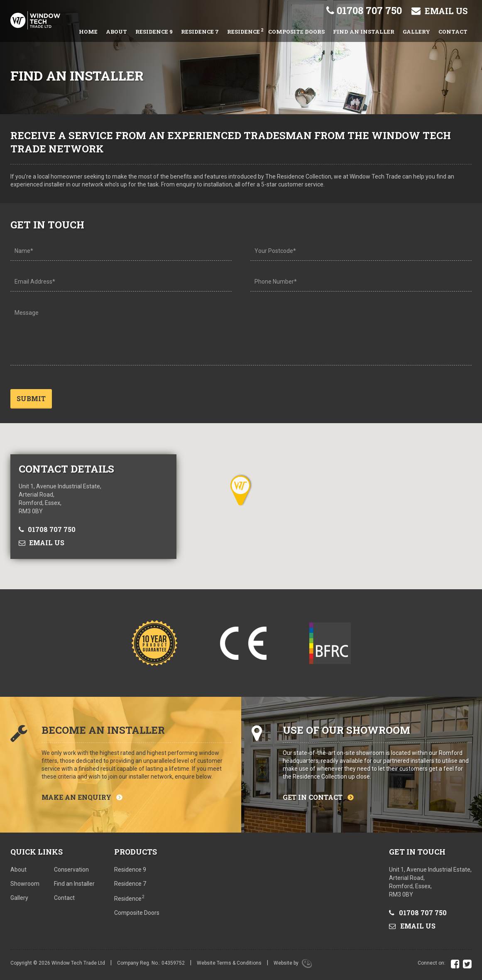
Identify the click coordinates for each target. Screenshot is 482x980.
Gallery (416, 32)
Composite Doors (296, 32)
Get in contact (313, 799)
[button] (241, 492)
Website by (293, 965)
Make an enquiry (76, 799)
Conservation (71, 872)
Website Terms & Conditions (229, 965)
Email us (439, 11)
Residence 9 (154, 32)
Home (88, 32)
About (116, 32)
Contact (453, 32)
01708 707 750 (364, 10)
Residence (245, 31)
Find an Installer (364, 32)
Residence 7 (200, 32)
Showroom (25, 886)
